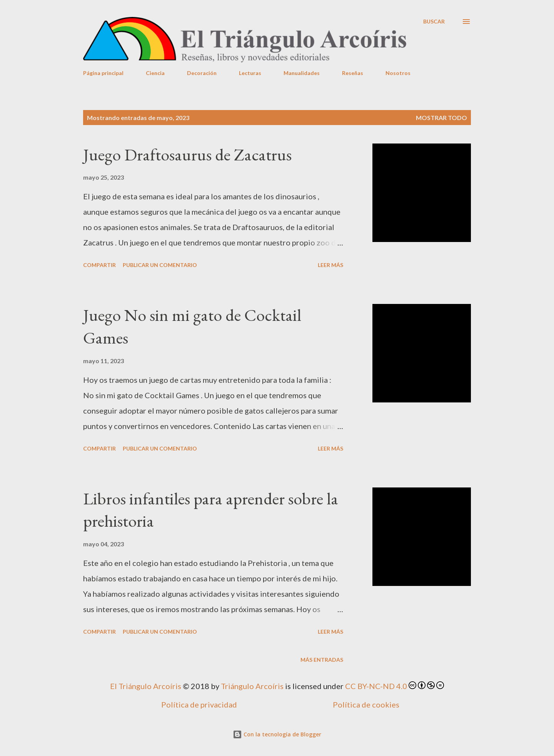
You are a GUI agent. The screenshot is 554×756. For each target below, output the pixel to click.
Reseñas (353, 73)
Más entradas (322, 660)
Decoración (202, 73)
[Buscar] (434, 22)
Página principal (103, 73)
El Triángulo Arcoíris (146, 686)
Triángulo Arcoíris (252, 686)
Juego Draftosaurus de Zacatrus (187, 154)
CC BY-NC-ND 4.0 (376, 686)
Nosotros (398, 73)
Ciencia (155, 73)
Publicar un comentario (160, 265)
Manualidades (302, 73)
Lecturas (250, 73)
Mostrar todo (441, 118)
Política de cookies (366, 704)
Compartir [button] (99, 265)
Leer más (330, 265)
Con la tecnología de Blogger (277, 734)
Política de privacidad (199, 704)
